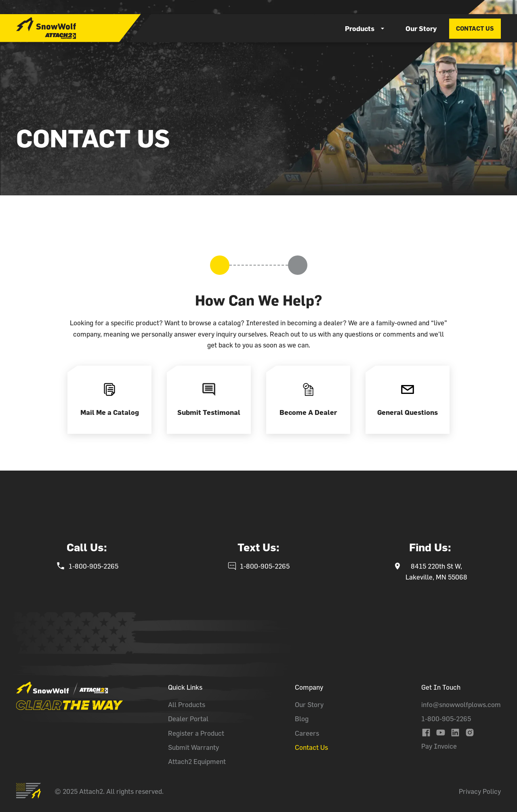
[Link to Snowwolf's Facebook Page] (426, 732)
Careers (307, 733)
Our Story (421, 28)
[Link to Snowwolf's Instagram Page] (470, 732)
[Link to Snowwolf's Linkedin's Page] (455, 732)
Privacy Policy (480, 791)
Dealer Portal (188, 719)
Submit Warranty (193, 747)
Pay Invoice (439, 746)
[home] (46, 28)
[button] (366, 28)
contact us (475, 28)
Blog (302, 719)
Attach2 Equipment (197, 761)
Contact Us (311, 747)
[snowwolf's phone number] (87, 566)
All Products (187, 704)
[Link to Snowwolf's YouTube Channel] (441, 732)
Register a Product (196, 733)
